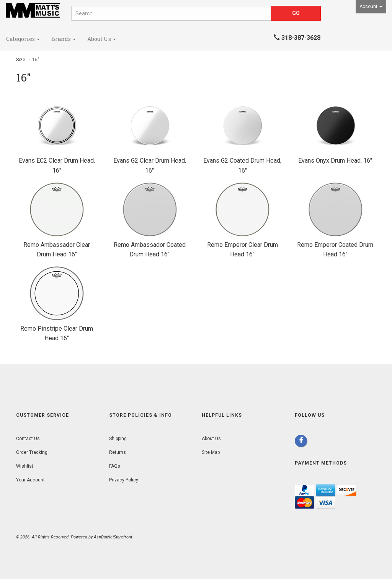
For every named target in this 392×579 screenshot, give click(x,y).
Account (371, 7)
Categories (23, 39)
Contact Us (28, 439)
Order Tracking (32, 452)
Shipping (118, 439)
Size (21, 60)
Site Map (211, 452)
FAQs (115, 466)
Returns (118, 452)
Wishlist (25, 466)
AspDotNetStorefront (113, 537)
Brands (64, 39)
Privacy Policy (124, 480)
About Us (102, 39)
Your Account (30, 480)
